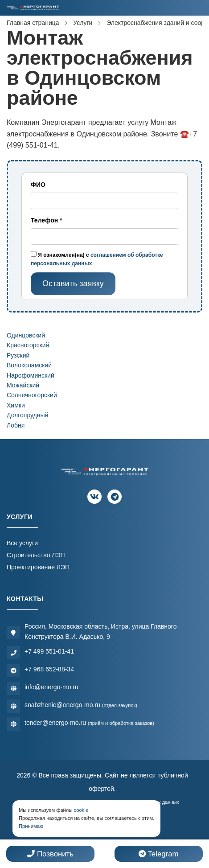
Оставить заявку (73, 284)
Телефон (47, 220)
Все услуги (22, 543)
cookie (81, 810)
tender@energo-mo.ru (89, 723)
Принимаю (31, 826)
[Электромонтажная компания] (33, 8)
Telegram (158, 854)
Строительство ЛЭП (36, 555)
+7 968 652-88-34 (49, 669)
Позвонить (50, 854)
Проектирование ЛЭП (38, 567)
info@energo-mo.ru (51, 687)
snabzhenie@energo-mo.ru (81, 705)
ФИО (38, 185)
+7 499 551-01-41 (49, 651)
